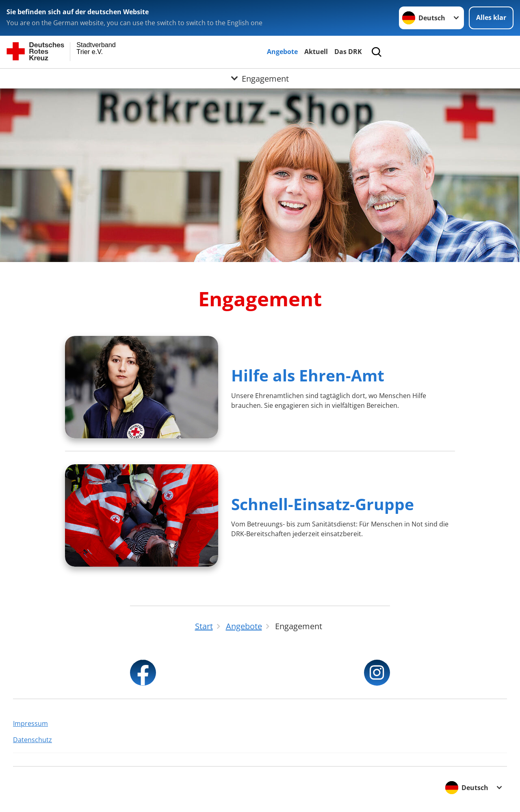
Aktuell (316, 52)
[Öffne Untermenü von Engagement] (260, 78)
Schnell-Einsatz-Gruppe (323, 504)
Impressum (30, 723)
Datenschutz (32, 740)
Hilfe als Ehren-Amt (308, 375)
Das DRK (348, 52)
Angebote (282, 52)
